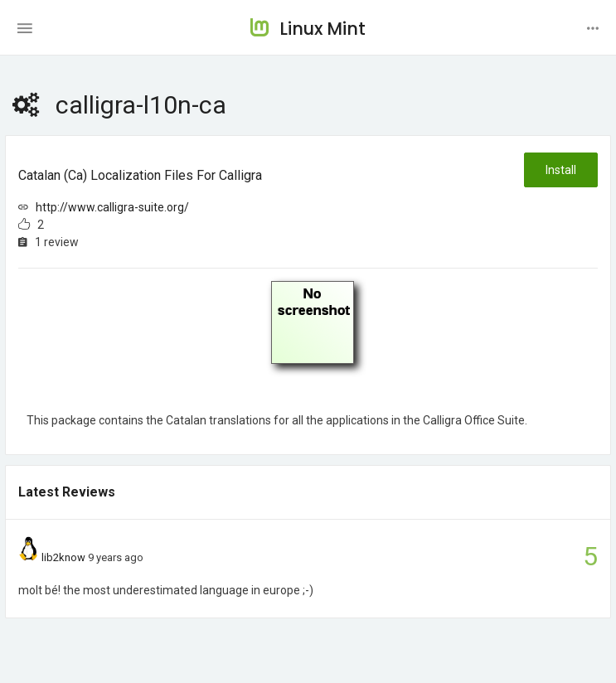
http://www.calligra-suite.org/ (112, 207)
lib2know (63, 557)
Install (561, 170)
